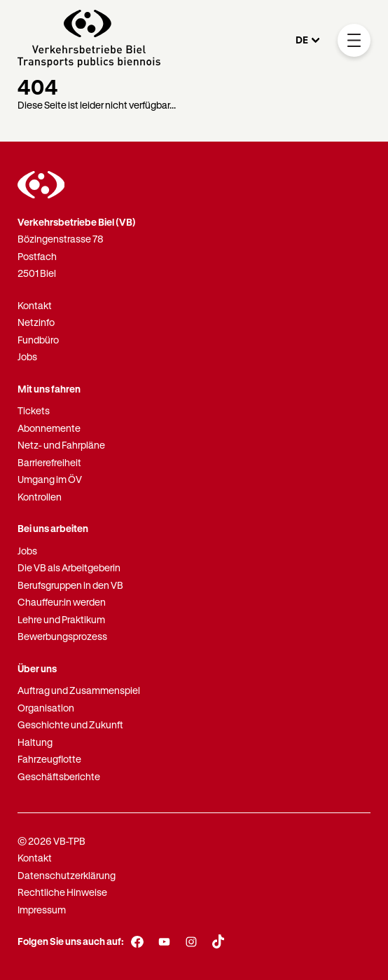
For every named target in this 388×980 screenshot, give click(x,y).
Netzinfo (36, 322)
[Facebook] (138, 942)
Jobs (27, 356)
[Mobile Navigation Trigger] (354, 40)
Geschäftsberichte (59, 776)
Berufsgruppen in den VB (70, 585)
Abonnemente (49, 428)
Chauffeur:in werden (62, 602)
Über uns (37, 668)
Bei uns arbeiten (53, 528)
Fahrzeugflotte (49, 759)
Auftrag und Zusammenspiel (79, 690)
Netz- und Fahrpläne (61, 445)
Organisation (46, 708)
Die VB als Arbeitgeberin (69, 567)
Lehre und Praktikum (61, 619)
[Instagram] (192, 942)
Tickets (34, 410)
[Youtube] (164, 942)
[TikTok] (218, 941)
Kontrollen (40, 497)
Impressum (42, 910)
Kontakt (35, 305)
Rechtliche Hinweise (62, 892)
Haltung (35, 742)
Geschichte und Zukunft (70, 724)
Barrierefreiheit (49, 462)
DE (302, 40)
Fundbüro (38, 340)
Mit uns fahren (49, 389)
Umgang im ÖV (50, 479)
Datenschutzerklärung (67, 875)
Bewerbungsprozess (62, 636)
